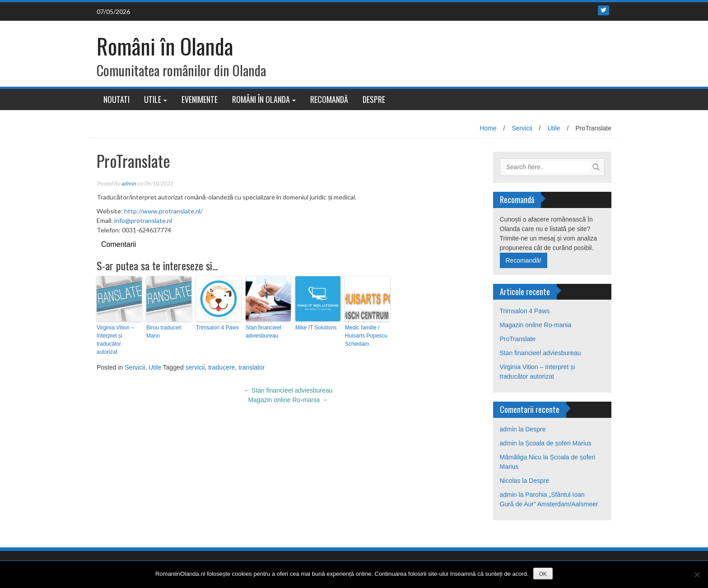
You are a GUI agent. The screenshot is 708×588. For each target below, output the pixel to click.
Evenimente (200, 99)
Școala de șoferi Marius (558, 443)
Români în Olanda (165, 46)
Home (488, 128)
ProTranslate (518, 339)
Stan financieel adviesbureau (263, 332)
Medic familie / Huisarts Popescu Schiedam (366, 336)
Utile (153, 99)
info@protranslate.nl (143, 220)
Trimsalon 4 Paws (217, 328)
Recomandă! (524, 260)
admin (128, 183)
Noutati (116, 99)
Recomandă (329, 99)
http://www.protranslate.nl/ (163, 211)
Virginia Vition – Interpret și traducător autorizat (115, 340)
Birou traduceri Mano (164, 332)
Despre (374, 99)
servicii (195, 367)
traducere (221, 367)
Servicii (522, 128)
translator (252, 367)
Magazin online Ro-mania (288, 400)
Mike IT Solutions (316, 328)
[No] (697, 574)
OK (543, 574)
